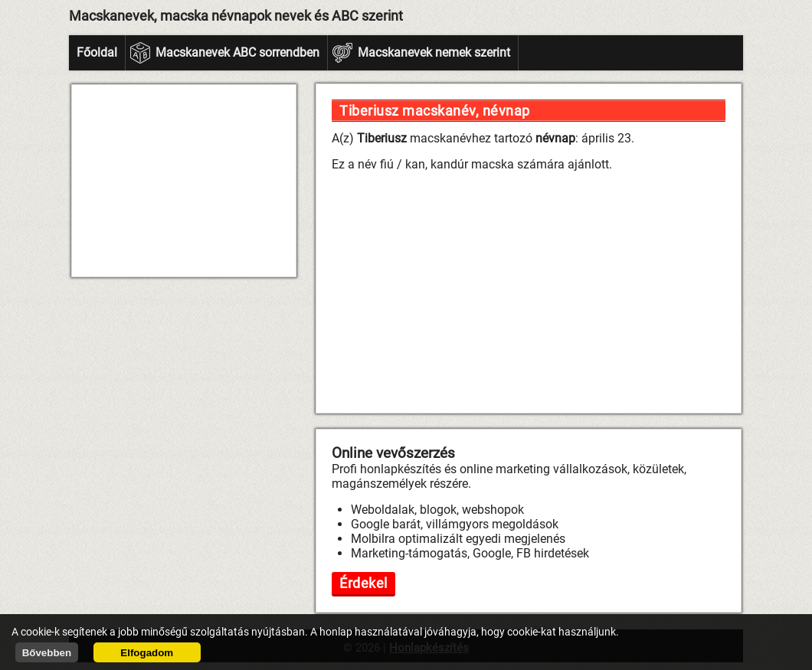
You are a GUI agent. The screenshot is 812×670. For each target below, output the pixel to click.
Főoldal (97, 52)
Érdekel (363, 583)
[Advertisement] (184, 181)
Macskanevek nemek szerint (434, 52)
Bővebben (47, 653)
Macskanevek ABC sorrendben (237, 52)
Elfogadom (147, 653)
